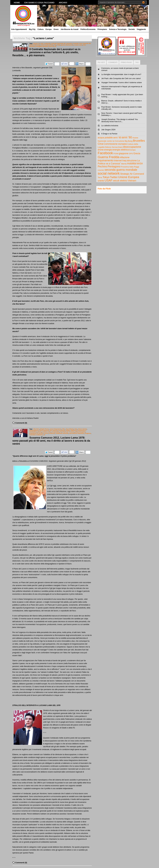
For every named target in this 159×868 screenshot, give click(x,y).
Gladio (68, 430)
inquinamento (106, 160)
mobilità (131, 163)
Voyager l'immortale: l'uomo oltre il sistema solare (122, 82)
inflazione (74, 430)
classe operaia (82, 429)
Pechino (103, 167)
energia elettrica (121, 150)
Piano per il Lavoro (68, 432)
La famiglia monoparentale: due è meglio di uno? (121, 74)
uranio (101, 181)
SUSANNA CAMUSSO (36, 435)
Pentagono (114, 167)
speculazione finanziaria (77, 433)
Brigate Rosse (44, 429)
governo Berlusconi (67, 45)
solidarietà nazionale (62, 433)
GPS (131, 154)
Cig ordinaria (70, 429)
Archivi (63, 3)
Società (131, 29)
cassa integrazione (55, 429)
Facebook (105, 153)
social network (109, 173)
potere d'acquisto (80, 432)
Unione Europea (129, 177)
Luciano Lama (78, 45)
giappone (123, 153)
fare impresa (54, 430)
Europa (49, 29)
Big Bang (129, 141)
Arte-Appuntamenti (19, 29)
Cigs (76, 429)
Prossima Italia (127, 167)
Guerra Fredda (109, 157)
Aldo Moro (36, 429)
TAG (137, 62)
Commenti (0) (21, 423)
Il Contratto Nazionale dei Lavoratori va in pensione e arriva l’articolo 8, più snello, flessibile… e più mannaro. (46, 52)
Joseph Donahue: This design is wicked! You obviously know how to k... (120, 120)
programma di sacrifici (36, 433)
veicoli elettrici (120, 181)
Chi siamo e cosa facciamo (39, 3)
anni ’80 (127, 137)
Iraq (124, 161)
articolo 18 (36, 44)
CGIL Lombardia (45, 44)
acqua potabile (105, 138)
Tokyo (106, 177)
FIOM (58, 45)
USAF (109, 180)
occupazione (55, 432)
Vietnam (132, 181)
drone (101, 150)
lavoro (39, 432)
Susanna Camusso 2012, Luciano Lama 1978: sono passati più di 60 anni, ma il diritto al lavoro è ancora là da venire (51, 441)
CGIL (63, 429)
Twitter (114, 177)
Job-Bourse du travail (70, 29)
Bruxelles (139, 141)
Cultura (41, 29)
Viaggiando (141, 29)
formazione (62, 430)
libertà (124, 164)
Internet (118, 161)
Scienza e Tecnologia (118, 29)
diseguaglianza (34, 430)
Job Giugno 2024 (108, 130)
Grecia (137, 153)
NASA (140, 164)
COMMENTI (113, 62)
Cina (100, 144)
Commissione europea (115, 144)
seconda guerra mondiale (121, 170)
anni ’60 (117, 138)
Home (17, 3)
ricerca (46, 433)
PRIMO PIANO (126, 62)
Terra (100, 177)
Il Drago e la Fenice (109, 134)
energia (108, 150)
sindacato (52, 433)
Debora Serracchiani (114, 147)
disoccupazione (44, 430)
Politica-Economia (88, 29)
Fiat (55, 45)
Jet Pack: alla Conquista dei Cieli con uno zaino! (121, 78)
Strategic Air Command (132, 174)
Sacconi (51, 46)
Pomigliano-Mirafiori (42, 46)
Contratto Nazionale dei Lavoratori (62, 44)
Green (56, 29)
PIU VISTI (101, 62)
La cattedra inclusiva (110, 126)
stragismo (88, 433)
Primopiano (102, 29)
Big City (32, 29)
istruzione (132, 161)
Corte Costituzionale (47, 45)
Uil (55, 46)
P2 (61, 432)
